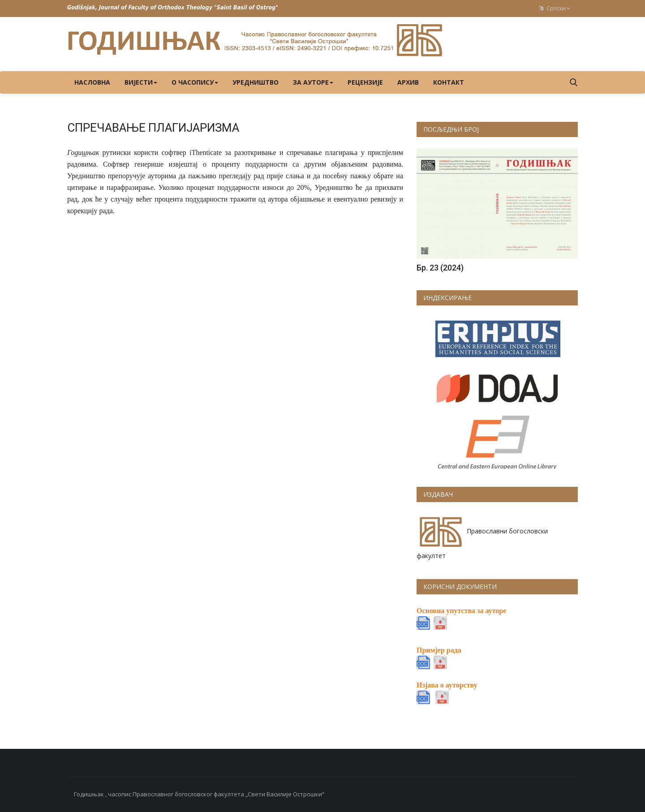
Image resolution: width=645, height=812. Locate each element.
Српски (555, 8)
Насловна (92, 82)
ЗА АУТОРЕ (313, 82)
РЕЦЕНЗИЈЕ (365, 82)
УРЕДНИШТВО (256, 82)
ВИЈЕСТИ (141, 82)
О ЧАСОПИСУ (195, 82)
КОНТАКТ (449, 82)
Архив (408, 82)
